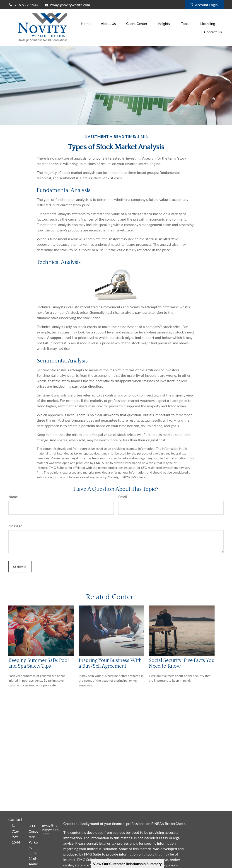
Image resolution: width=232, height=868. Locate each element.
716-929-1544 (23, 5)
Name (13, 497)
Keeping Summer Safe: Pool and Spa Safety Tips (39, 663)
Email (123, 497)
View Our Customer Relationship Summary (127, 864)
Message (15, 526)
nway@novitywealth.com (67, 5)
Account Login (204, 5)
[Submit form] (20, 567)
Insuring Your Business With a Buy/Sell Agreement (110, 663)
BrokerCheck (175, 823)
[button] (86, 23)
